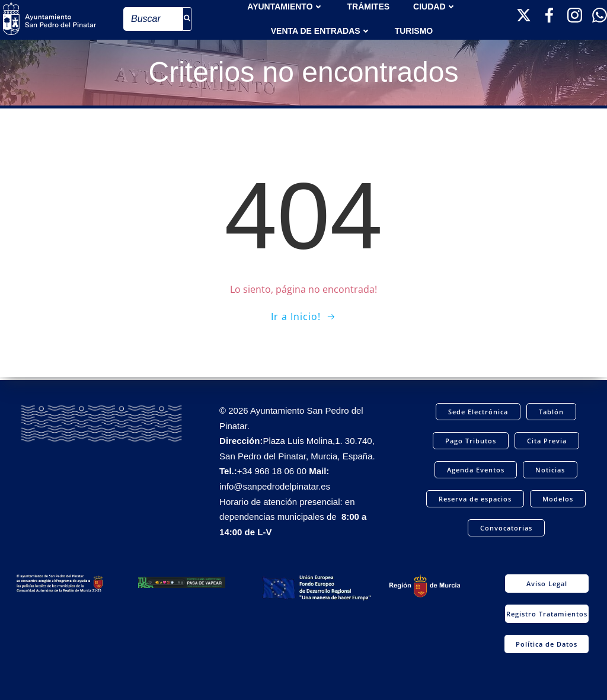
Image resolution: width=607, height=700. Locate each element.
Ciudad (435, 6)
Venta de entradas (321, 30)
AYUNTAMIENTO (285, 6)
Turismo (414, 30)
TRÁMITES (369, 6)
